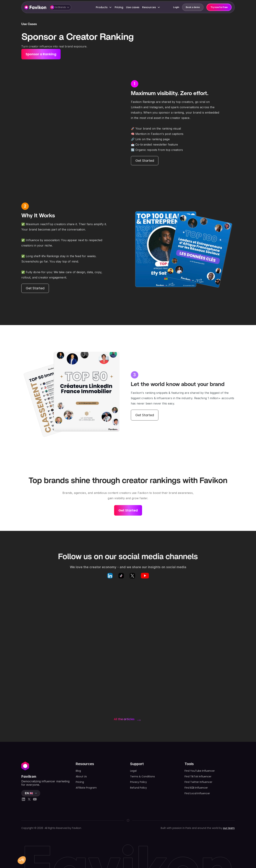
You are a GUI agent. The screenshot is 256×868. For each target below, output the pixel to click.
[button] (60, 7)
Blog (78, 771)
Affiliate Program (86, 788)
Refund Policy (138, 788)
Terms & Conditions (142, 776)
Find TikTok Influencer (198, 776)
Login (176, 7)
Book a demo (193, 7)
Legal (133, 771)
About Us (81, 776)
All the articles (124, 719)
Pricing (119, 7)
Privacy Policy (138, 782)
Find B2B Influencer (196, 788)
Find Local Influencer (197, 793)
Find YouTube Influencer (200, 771)
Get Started (145, 161)
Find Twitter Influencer (198, 782)
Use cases (133, 7)
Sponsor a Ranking (41, 54)
